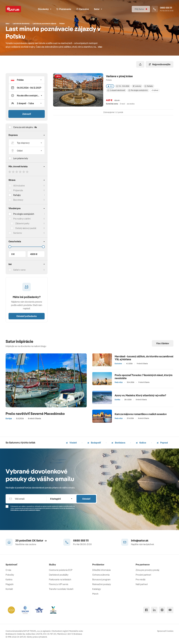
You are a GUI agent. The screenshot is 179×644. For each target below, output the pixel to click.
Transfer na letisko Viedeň (61, 589)
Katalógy (97, 589)
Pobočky (10, 575)
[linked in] (154, 610)
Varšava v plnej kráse (119, 76)
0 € (13, 254)
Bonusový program (101, 579)
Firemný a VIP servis (59, 584)
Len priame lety (21, 158)
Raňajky (17, 195)
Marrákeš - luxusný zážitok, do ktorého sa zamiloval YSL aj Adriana (144, 358)
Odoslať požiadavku (27, 316)
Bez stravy (18, 200)
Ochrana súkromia (101, 575)
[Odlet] (27, 151)
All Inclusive (19, 186)
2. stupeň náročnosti (116, 90)
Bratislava (118, 443)
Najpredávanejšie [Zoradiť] (160, 64)
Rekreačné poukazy (102, 584)
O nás (8, 570)
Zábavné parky (22, 223)
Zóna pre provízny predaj (147, 570)
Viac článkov (163, 343)
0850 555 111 (81, 540)
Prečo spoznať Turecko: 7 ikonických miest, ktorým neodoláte (144, 377)
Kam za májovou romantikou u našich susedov (141, 414)
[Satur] (13, 9)
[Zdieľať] (140, 64)
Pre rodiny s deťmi (22, 219)
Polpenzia (18, 190)
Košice (141, 443)
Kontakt (9, 589)
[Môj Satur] (141, 9)
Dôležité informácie (102, 570)
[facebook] (146, 610)
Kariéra (9, 579)
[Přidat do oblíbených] (100, 77)
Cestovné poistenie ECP (61, 570)
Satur (98, 9)
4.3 (110, 86)
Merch (95, 594)
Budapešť (94, 443)
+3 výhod (155, 90)
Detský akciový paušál (26, 228)
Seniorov (18, 233)
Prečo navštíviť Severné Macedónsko (35, 414)
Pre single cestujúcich (24, 214)
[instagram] (162, 610)
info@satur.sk (140, 540)
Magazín (10, 584)
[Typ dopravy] (27, 143)
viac (100, 47)
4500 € (34, 254)
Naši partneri (142, 584)
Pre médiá (140, 579)
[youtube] (170, 610)
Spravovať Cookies (165, 631)
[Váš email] (26, 499)
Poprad (162, 443)
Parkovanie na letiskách (60, 579)
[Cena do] (27, 247)
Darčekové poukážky (59, 575)
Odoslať (86, 499)
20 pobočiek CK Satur (31, 540)
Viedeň (71, 443)
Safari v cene (19, 270)
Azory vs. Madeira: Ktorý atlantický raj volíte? (140, 395)
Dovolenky (45, 9)
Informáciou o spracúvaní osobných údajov (25, 510)
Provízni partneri (143, 575)
